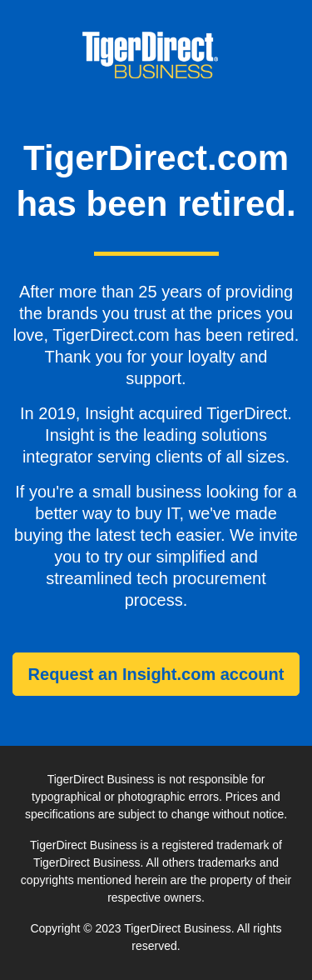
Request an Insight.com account (156, 674)
